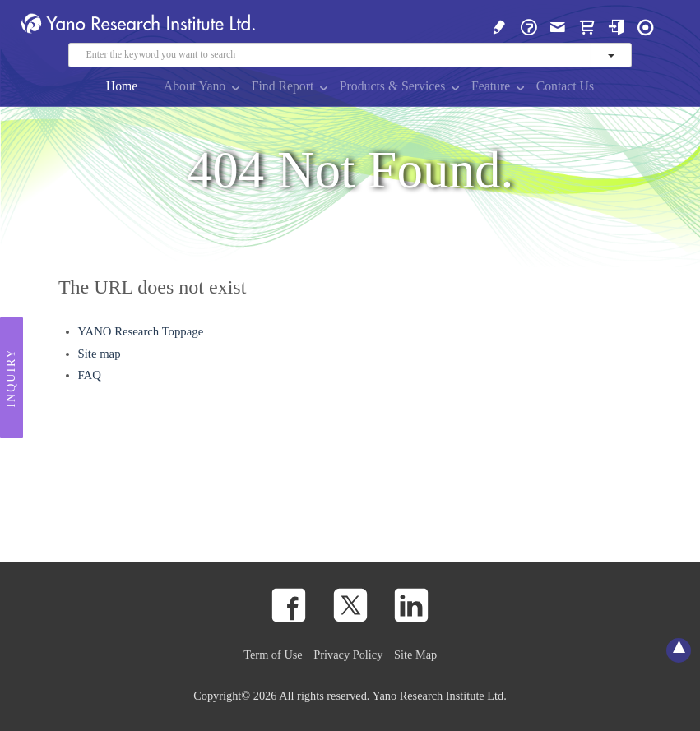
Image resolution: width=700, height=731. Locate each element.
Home (122, 86)
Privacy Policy (348, 655)
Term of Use (273, 655)
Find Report (283, 86)
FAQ (90, 375)
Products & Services (393, 86)
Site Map (415, 655)
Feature (491, 86)
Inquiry (11, 378)
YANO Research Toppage (141, 331)
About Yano (195, 86)
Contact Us (565, 86)
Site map (100, 354)
